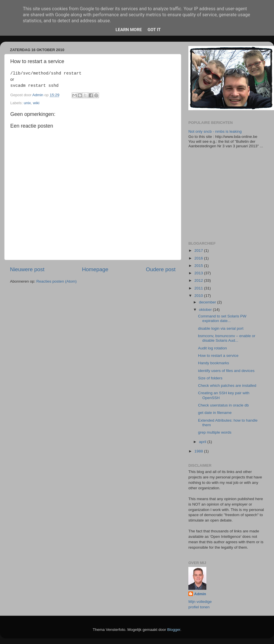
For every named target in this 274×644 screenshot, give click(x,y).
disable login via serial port (221, 328)
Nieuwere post (27, 269)
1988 (199, 451)
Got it (154, 30)
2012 (199, 280)
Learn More (129, 30)
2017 (199, 250)
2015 (199, 266)
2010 (199, 296)
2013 (199, 273)
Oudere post (161, 269)
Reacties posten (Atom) (56, 281)
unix (27, 103)
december (208, 302)
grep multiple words (215, 432)
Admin (200, 594)
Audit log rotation (212, 348)
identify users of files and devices (226, 371)
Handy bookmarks (214, 363)
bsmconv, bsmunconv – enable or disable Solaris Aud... (227, 338)
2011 (199, 288)
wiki (36, 103)
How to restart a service (218, 356)
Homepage (95, 269)
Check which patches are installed (227, 386)
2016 (199, 258)
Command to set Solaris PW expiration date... (222, 318)
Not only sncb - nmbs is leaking (215, 131)
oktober (206, 310)
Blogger (174, 630)
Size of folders (210, 378)
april (203, 442)
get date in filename (215, 413)
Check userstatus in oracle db (223, 405)
